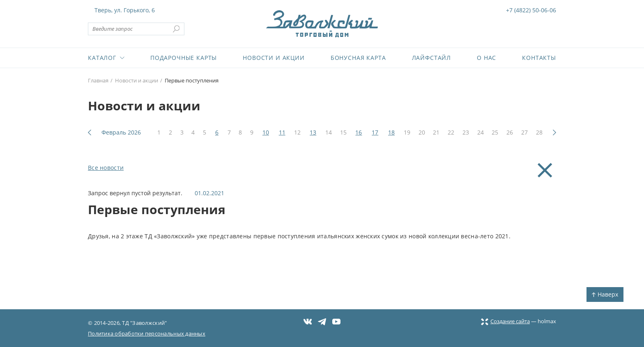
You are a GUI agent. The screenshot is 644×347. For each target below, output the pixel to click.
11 (282, 132)
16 (359, 132)
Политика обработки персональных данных (147, 333)
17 (375, 132)
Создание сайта (505, 321)
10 (266, 132)
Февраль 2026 (121, 132)
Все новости (106, 168)
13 (313, 132)
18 (391, 132)
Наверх (605, 294)
